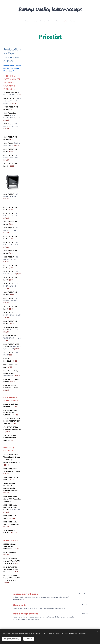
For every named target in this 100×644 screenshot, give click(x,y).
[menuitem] (41, 21)
